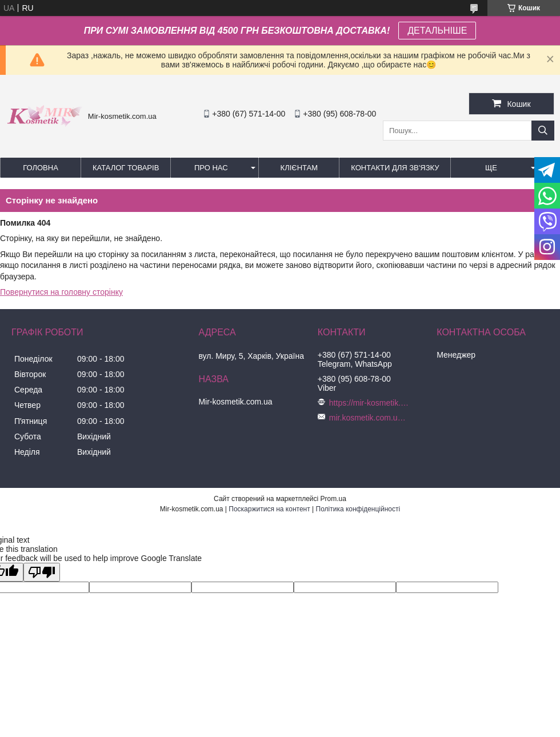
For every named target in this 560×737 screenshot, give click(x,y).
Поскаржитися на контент (269, 509)
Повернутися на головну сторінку (61, 292)
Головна (41, 168)
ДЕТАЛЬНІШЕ (437, 31)
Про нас (211, 168)
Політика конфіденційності (358, 509)
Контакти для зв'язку (395, 168)
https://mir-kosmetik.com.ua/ (369, 403)
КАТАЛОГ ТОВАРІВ (126, 168)
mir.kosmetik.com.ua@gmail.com (369, 418)
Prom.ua (333, 499)
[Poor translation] (42, 572)
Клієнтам (299, 168)
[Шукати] (543, 131)
